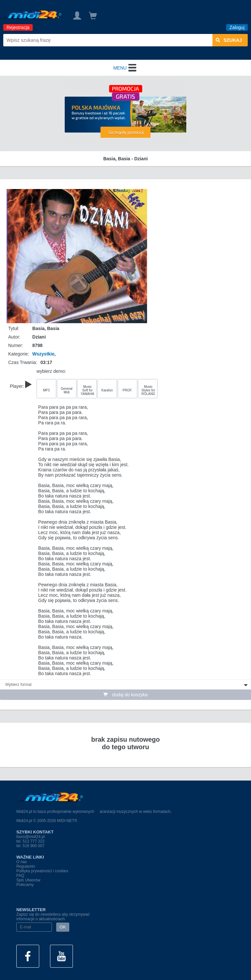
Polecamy (25, 885)
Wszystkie (43, 354)
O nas (22, 862)
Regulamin (26, 866)
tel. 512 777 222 (30, 841)
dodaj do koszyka (125, 695)
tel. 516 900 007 (30, 846)
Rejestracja (18, 27)
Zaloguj (237, 27)
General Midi (67, 390)
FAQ (20, 876)
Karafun (107, 390)
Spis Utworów (28, 880)
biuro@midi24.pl (31, 837)
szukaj (229, 40)
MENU (125, 68)
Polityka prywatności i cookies (42, 871)
